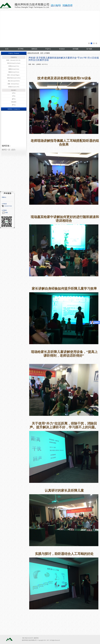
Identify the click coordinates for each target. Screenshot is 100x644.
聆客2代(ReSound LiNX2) (14, 78)
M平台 (14, 93)
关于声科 (21, 49)
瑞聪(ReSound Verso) (14, 72)
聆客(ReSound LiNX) (14, 87)
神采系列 (14, 102)
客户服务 (89, 49)
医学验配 (76, 49)
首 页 (7, 49)
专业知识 (62, 49)
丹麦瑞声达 (14, 57)
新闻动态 (34, 49)
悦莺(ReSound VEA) (14, 66)
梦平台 (14, 105)
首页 (42, 53)
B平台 (14, 96)
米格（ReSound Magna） (14, 75)
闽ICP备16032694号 (28, 638)
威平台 (14, 99)
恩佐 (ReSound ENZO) (14, 81)
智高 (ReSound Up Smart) (14, 63)
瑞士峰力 (14, 90)
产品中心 (48, 49)
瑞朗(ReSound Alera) (14, 69)
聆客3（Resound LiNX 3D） (14, 60)
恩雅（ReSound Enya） (14, 84)
